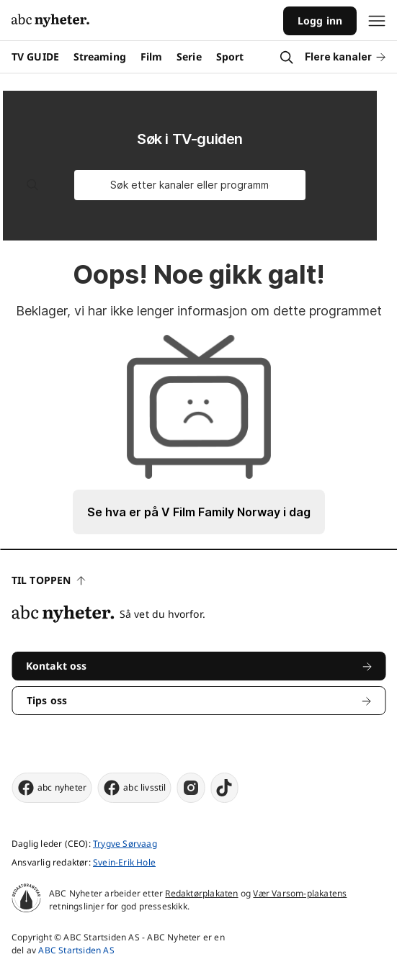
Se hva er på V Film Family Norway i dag (199, 512)
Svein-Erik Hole (124, 862)
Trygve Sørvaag (125, 844)
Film (151, 57)
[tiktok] (225, 788)
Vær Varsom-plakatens (300, 893)
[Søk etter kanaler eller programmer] (190, 185)
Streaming (100, 57)
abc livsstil (134, 788)
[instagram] (191, 788)
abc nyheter (52, 788)
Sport (230, 57)
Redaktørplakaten (201, 893)
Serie (189, 57)
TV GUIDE (35, 57)
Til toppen (48, 580)
